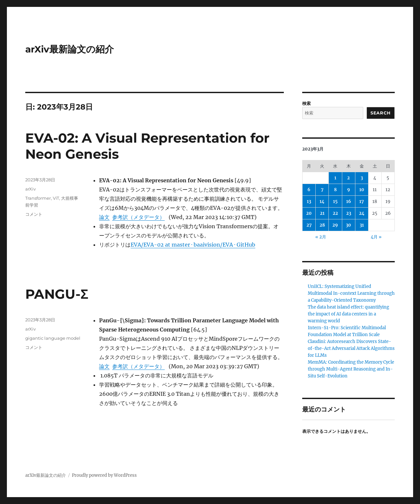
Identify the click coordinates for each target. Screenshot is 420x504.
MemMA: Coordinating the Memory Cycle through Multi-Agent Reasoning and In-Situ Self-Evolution (351, 369)
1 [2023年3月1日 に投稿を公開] (335, 178)
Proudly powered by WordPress (104, 475)
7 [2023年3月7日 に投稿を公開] (322, 190)
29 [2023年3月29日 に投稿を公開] (335, 225)
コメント (34, 214)
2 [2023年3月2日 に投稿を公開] (348, 178)
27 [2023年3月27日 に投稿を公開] (309, 225)
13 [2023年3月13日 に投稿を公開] (309, 202)
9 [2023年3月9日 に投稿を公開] (349, 190)
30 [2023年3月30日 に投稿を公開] (348, 225)
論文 (104, 217)
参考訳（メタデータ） (138, 217)
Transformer (38, 198)
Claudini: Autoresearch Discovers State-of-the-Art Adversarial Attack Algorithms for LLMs (351, 348)
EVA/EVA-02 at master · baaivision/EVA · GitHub (193, 245)
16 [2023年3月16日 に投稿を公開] (349, 202)
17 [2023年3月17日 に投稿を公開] (362, 202)
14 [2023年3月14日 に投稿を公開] (322, 202)
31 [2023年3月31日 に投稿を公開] (362, 225)
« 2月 (321, 237)
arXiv (31, 189)
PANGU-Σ (57, 294)
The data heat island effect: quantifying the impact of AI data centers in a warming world (348, 314)
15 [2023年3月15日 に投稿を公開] (335, 202)
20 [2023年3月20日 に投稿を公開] (309, 213)
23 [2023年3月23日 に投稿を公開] (349, 213)
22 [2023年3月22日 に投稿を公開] (335, 213)
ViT (56, 198)
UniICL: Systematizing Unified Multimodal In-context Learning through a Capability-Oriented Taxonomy (351, 293)
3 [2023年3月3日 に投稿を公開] (362, 178)
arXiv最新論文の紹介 (70, 49)
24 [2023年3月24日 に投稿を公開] (362, 213)
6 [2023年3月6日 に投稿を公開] (309, 190)
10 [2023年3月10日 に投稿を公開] (362, 190)
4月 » (376, 237)
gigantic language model (53, 338)
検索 (306, 103)
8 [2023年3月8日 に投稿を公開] (335, 190)
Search (381, 113)
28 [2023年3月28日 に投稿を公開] (322, 225)
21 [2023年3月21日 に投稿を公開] (322, 213)
